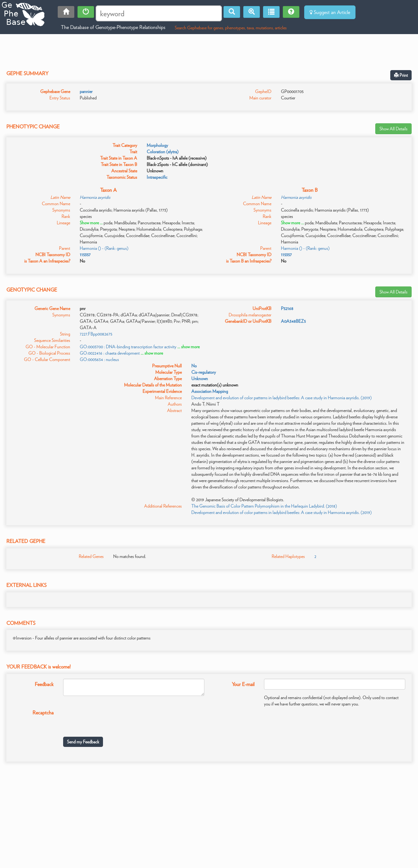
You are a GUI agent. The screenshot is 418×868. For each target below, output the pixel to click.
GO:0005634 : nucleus (99, 359)
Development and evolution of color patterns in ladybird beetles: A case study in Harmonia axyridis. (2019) (282, 398)
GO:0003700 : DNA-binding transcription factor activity (128, 347)
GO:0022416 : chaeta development (110, 353)
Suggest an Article (330, 12)
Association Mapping (210, 391)
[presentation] (112, 720)
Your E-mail (243, 684)
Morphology (157, 145)
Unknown (200, 379)
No (194, 366)
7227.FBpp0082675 (96, 334)
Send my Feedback (83, 742)
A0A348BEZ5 (293, 321)
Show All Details (393, 129)
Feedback (44, 684)
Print (401, 75)
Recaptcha (43, 713)
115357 (85, 255)
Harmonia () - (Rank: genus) (104, 248)
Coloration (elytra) (163, 152)
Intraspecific (157, 177)
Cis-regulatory (204, 372)
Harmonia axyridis (95, 197)
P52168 (287, 308)
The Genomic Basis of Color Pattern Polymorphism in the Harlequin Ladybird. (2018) (264, 506)
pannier (86, 91)
